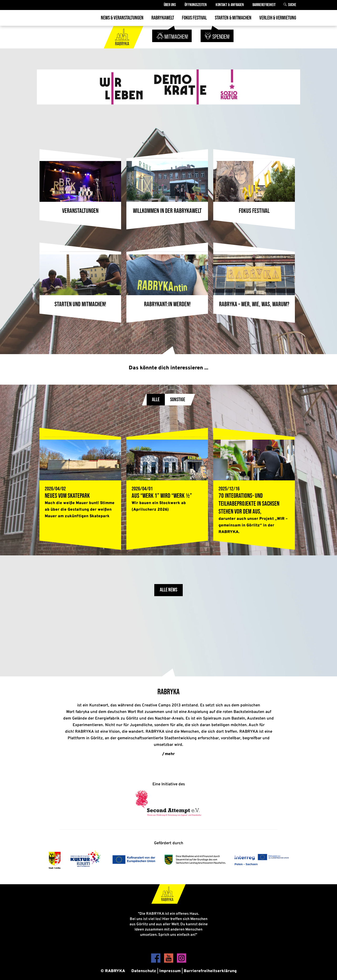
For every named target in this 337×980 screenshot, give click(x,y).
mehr (170, 754)
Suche (292, 5)
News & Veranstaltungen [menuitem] (122, 18)
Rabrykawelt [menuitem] (163, 18)
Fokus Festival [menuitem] (194, 18)
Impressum (170, 971)
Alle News (168, 590)
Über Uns (169, 5)
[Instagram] (182, 962)
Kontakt (229, 5)
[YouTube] (169, 962)
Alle (156, 400)
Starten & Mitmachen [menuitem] (233, 18)
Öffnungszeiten (195, 5)
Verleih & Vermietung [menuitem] (278, 18)
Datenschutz (144, 971)
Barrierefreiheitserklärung (210, 971)
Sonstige (178, 400)
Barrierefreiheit (264, 5)
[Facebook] (156, 962)
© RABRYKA (113, 971)
